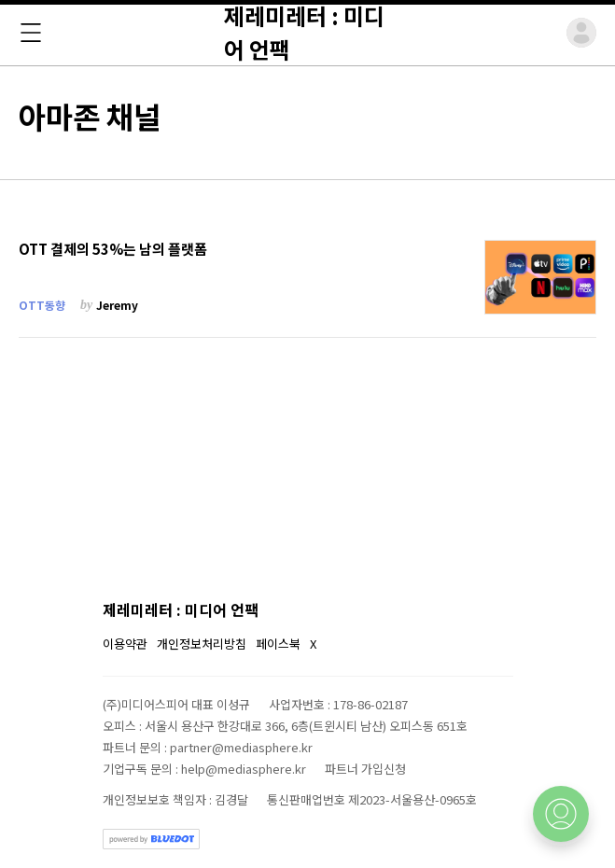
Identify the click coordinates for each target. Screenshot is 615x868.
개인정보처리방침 (202, 644)
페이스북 (278, 644)
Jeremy (117, 305)
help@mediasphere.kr (244, 769)
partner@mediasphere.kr (241, 747)
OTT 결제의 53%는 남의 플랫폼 (113, 249)
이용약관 (125, 644)
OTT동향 (42, 305)
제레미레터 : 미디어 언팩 (181, 609)
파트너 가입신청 (365, 769)
